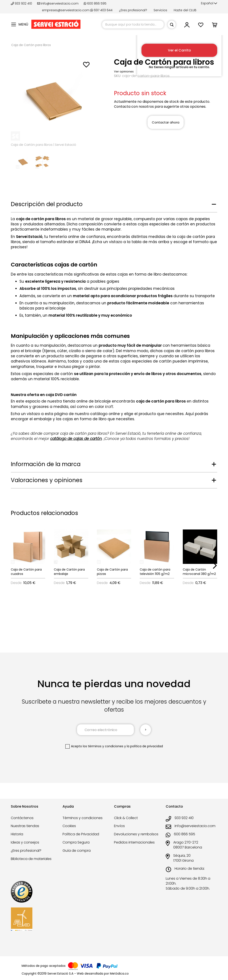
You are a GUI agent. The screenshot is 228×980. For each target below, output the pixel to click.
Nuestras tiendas (25, 826)
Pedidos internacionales (134, 842)
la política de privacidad (145, 746)
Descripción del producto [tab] (47, 204)
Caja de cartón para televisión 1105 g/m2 (155, 572)
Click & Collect (126, 818)
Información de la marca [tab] (46, 464)
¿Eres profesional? (133, 10)
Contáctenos (22, 818)
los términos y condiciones (103, 746)
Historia (17, 834)
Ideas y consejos (25, 842)
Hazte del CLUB (185, 10)
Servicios (160, 10)
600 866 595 (95, 3)
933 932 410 (22, 3)
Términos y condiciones (83, 818)
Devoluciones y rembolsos (136, 834)
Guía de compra (77, 851)
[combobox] (133, 25)
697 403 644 (101, 10)
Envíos (119, 826)
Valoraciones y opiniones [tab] (47, 480)
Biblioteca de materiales (31, 859)
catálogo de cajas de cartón (76, 439)
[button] (209, 3)
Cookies (69, 826)
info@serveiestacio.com (58, 3)
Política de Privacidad (81, 834)
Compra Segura (76, 842)
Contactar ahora (166, 122)
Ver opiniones (124, 71)
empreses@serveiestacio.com (66, 10)
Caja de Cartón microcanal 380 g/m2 (199, 572)
